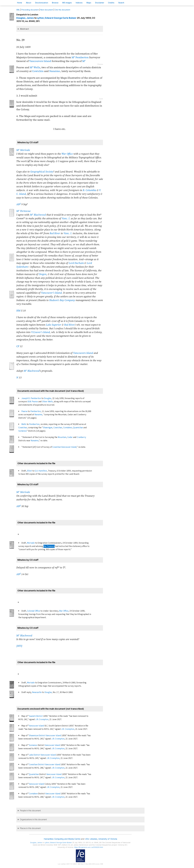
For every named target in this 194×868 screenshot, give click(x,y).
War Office (67, 154)
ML (18, 10)
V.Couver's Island (41, 332)
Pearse (24, 411)
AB (18, 204)
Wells (24, 424)
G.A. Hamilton (41, 471)
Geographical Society (42, 172)
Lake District (34, 755)
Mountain (62, 437)
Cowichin (38, 71)
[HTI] (19, 646)
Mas (89, 3)
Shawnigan (48, 428)
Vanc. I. (66, 218)
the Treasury (49, 546)
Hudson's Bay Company (62, 300)
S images (67, 3)
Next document (47, 10)
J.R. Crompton (42, 719)
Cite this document (62, 10)
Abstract (24, 29)
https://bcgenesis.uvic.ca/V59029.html (89, 847)
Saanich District (36, 716)
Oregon (43, 274)
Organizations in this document (33, 820)
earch (121, 3)
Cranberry (81, 437)
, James (25, 18)
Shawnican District (37, 736)
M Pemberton (80, 57)
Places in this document (30, 828)
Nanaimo (55, 71)
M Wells (35, 67)
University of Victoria (108, 839)
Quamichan (78, 428)
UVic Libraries (91, 839)
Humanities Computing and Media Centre (62, 839)
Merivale (31, 543)
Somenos (23, 431)
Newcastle (37, 692)
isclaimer (100, 3)
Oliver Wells (47, 402)
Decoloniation (42, 3)
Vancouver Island (69, 447)
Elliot (29, 471)
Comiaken (67, 428)
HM (18, 311)
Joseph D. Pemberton (31, 398)
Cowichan (23, 428)
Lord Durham (76, 263)
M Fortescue (23, 211)
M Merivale (23, 150)
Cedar (70, 437)
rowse (55, 3)
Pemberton (36, 411)
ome (20, 3)
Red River (55, 233)
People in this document (30, 811)
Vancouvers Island (40, 61)
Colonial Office (33, 611)
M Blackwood (38, 215)
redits (111, 3)
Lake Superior (54, 325)
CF (18, 346)
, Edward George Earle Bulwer (57, 18)
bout (29, 3)
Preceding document (30, 10)
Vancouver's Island (51, 293)
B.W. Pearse (33, 402)
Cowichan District (37, 765)
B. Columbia (89, 190)
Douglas (48, 398)
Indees (79, 3)
